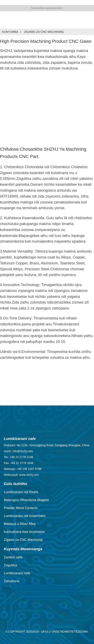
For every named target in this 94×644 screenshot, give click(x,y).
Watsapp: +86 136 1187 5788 (23, 469)
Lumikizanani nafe (17, 573)
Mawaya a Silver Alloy (20, 524)
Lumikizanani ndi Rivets (21, 492)
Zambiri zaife (13, 557)
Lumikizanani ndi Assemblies (25, 516)
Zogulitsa (11, 565)
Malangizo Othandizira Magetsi (26, 500)
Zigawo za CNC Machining (44, 32)
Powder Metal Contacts (21, 508)
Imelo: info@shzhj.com (18, 451)
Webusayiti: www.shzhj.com (21, 475)
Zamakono (12, 581)
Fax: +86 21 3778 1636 (19, 463)
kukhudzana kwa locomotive (24, 532)
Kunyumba (10, 32)
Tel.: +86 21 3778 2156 (18, 457)
